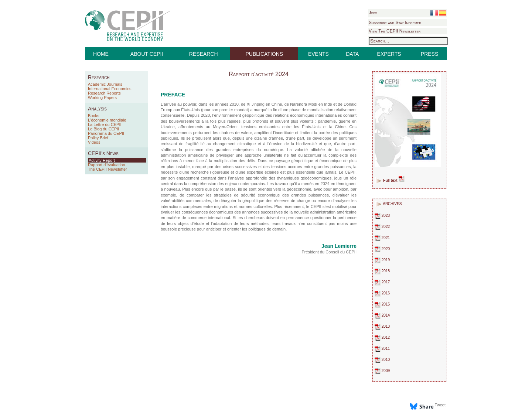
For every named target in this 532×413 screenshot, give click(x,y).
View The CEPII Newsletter (395, 31)
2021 (382, 238)
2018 (382, 271)
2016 (382, 293)
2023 (382, 216)
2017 (382, 282)
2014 (382, 315)
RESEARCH (204, 54)
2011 (382, 349)
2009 (382, 371)
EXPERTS (389, 54)
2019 (382, 260)
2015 (382, 304)
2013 (382, 326)
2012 (382, 337)
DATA (352, 54)
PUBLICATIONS (265, 54)
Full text (394, 180)
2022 (382, 227)
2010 (382, 360)
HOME (101, 54)
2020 (382, 249)
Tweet (440, 405)
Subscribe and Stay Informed (395, 23)
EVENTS (318, 54)
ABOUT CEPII (147, 54)
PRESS (429, 54)
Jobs (373, 13)
